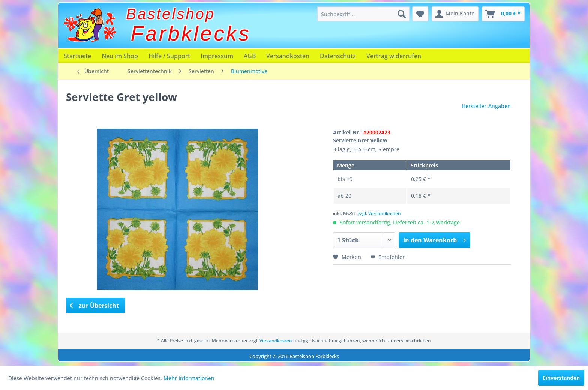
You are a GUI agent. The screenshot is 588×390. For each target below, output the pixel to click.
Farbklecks (191, 33)
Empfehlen (388, 257)
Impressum (217, 56)
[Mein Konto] (455, 14)
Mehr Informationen (189, 378)
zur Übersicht (94, 306)
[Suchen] (402, 14)
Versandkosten (288, 56)
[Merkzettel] (420, 14)
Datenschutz (338, 56)
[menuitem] (363, 14)
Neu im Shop (120, 56)
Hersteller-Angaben (486, 106)
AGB (250, 56)
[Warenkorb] (503, 14)
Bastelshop (171, 14)
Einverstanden (561, 378)
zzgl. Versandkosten (379, 213)
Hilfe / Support (169, 56)
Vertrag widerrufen (394, 56)
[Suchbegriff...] (363, 14)
